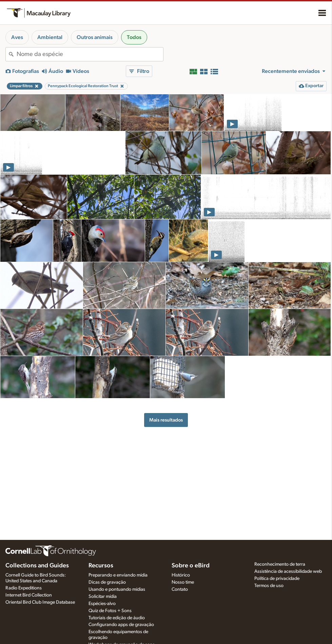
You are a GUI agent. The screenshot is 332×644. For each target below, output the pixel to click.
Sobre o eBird (191, 566)
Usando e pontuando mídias (117, 589)
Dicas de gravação (107, 582)
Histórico (181, 575)
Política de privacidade (277, 579)
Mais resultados (166, 420)
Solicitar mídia (103, 597)
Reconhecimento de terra (280, 564)
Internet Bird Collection (29, 595)
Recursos (101, 566)
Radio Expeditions (24, 588)
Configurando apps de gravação (121, 625)
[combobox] (90, 54)
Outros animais (95, 37)
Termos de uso (269, 586)
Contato (180, 589)
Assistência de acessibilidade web (288, 571)
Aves (17, 37)
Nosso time (183, 582)
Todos (134, 37)
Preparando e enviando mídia (118, 575)
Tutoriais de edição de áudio (117, 618)
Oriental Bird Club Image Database (40, 602)
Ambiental (50, 37)
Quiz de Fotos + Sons (110, 611)
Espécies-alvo (102, 604)
